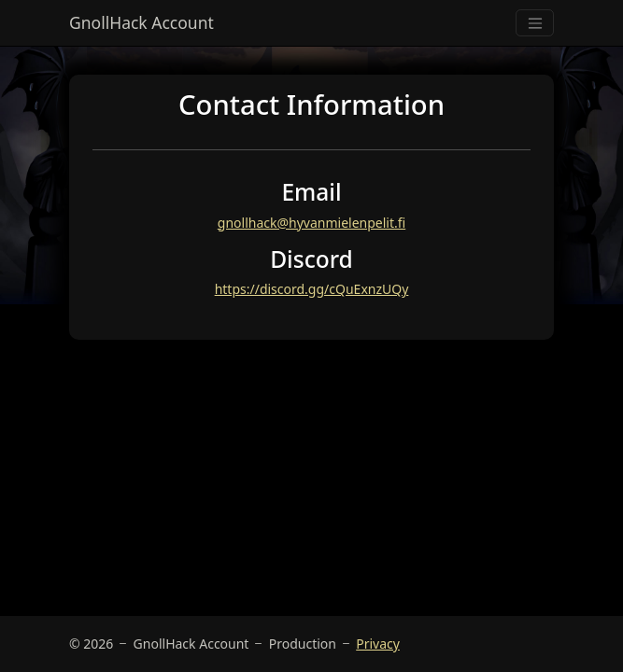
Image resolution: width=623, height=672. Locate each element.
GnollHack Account (142, 22)
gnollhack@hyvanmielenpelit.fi (311, 223)
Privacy (378, 644)
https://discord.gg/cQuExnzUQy (312, 289)
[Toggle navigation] (535, 22)
